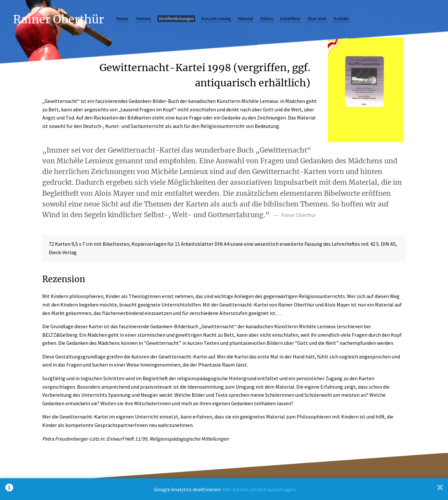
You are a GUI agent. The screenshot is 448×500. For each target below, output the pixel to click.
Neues (122, 19)
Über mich (317, 19)
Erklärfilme (290, 19)
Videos (267, 19)
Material (245, 19)
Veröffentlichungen (176, 19)
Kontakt (341, 19)
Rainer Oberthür (58, 19)
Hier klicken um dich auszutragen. (259, 489)
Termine (143, 19)
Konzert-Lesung (216, 19)
